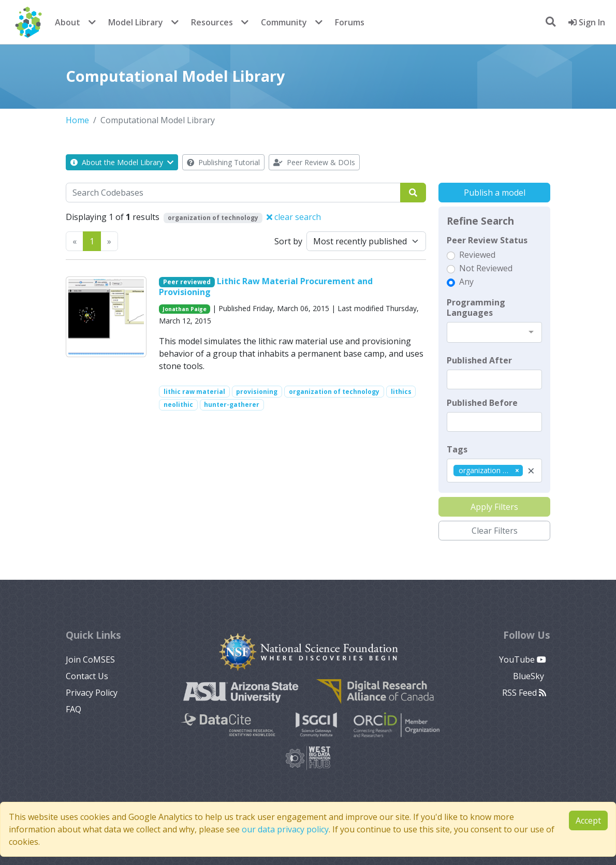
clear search (294, 217)
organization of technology (334, 392)
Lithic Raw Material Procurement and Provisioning (266, 287)
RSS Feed (524, 693)
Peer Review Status (487, 240)
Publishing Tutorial (223, 162)
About (68, 22)
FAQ (74, 709)
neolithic (178, 405)
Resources (212, 22)
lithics (401, 392)
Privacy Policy (92, 693)
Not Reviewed (486, 268)
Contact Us (87, 676)
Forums (350, 22)
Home (77, 120)
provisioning (257, 392)
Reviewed (477, 255)
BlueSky (530, 676)
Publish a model (495, 193)
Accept (588, 820)
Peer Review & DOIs (314, 162)
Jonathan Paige (185, 309)
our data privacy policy (285, 829)
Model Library (136, 22)
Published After (479, 360)
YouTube (523, 659)
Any (466, 282)
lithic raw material (194, 392)
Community (284, 22)
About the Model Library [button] (122, 162)
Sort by (288, 241)
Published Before (482, 403)
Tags (457, 449)
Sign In (587, 22)
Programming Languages (476, 307)
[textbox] (494, 379)
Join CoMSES (90, 659)
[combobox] (494, 332)
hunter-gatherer (232, 405)
